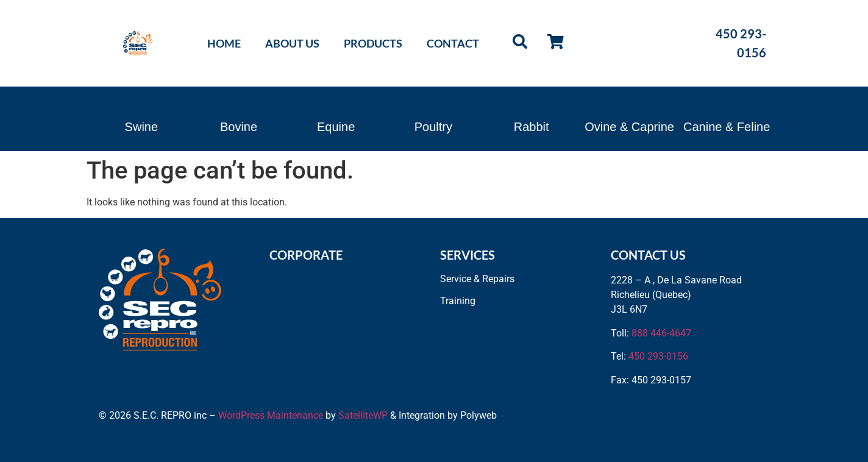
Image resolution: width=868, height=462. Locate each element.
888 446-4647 (661, 333)
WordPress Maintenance (271, 415)
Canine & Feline (727, 126)
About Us (292, 43)
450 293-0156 (658, 356)
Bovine (239, 126)
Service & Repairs (477, 279)
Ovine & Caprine (629, 126)
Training (458, 301)
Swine (141, 126)
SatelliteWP (363, 415)
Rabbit (532, 126)
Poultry (433, 126)
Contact (453, 43)
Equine (336, 126)
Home (224, 43)
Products (373, 43)
